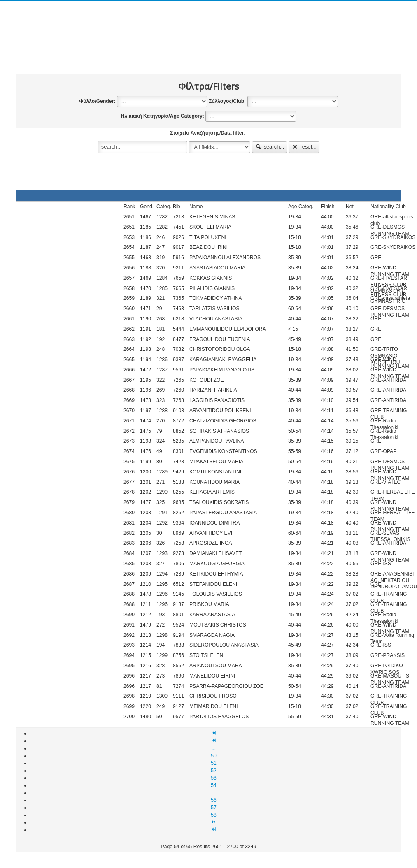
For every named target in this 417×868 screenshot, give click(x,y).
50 (214, 756)
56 (214, 800)
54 (214, 785)
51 (214, 763)
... (214, 748)
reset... (304, 147)
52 (214, 771)
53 (214, 778)
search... (270, 147)
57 (214, 808)
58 (214, 815)
